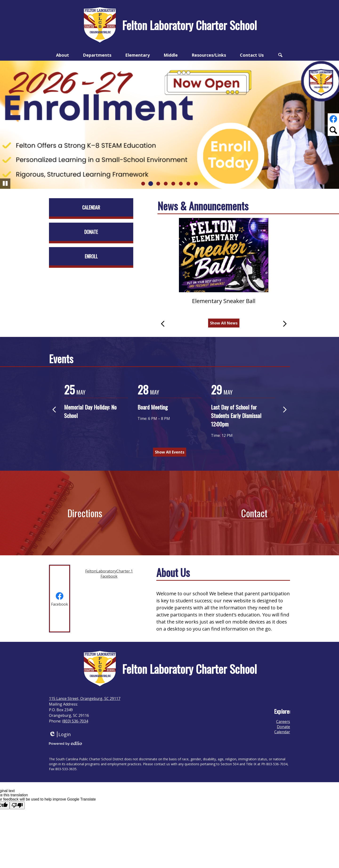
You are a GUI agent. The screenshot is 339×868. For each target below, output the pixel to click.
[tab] (60, 599)
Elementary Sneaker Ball (224, 301)
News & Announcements (203, 206)
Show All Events (170, 452)
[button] (63, 55)
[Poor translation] (17, 805)
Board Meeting (153, 407)
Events (61, 359)
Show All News (224, 323)
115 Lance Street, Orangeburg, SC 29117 (85, 698)
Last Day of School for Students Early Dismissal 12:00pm (236, 415)
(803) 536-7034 (75, 721)
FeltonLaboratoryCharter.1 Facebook (109, 574)
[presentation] (60, 599)
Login (60, 734)
